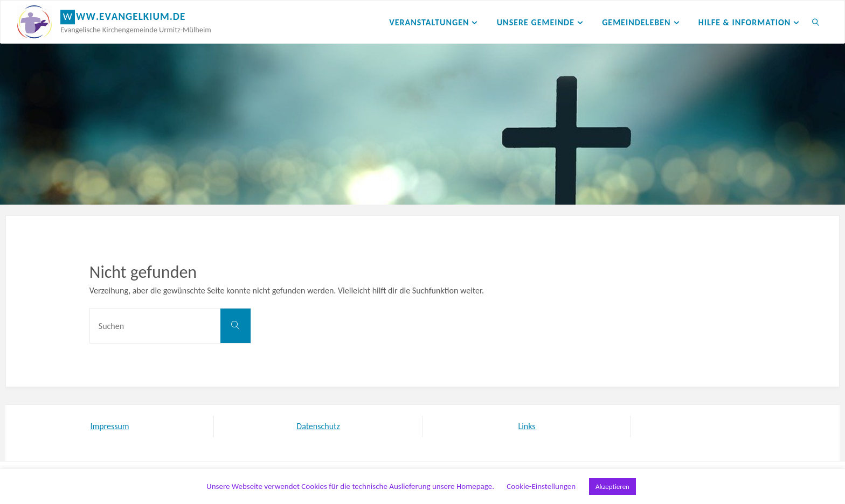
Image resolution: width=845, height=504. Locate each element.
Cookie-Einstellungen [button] (541, 486)
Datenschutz (318, 426)
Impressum (109, 426)
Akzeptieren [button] (612, 486)
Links (527, 426)
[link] (816, 22)
